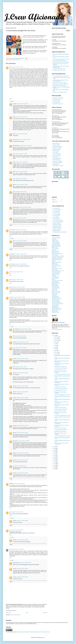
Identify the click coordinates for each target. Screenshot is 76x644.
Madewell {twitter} (56, 231)
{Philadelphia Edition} (57, 158)
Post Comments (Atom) (16, 615)
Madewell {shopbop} (57, 226)
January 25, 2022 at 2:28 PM (22, 373)
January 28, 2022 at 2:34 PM (22, 569)
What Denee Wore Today (57, 309)
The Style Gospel (55, 305)
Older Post (45, 613)
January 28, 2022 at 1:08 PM (21, 218)
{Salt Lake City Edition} (57, 161)
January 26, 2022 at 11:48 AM (23, 453)
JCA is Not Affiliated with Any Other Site (61, 76)
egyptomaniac (55, 263)
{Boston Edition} (56, 143)
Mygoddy (11, 484)
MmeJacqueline (16, 146)
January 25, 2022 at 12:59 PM (21, 154)
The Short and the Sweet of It (58, 304)
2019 (54, 450)
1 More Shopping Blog (56, 238)
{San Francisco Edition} (58, 163)
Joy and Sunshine (55, 278)
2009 (54, 467)
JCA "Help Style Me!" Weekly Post (60, 61)
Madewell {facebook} (57, 228)
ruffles (14, 117)
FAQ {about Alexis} (57, 101)
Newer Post (8, 613)
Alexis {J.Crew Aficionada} (59, 322)
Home (27, 613)
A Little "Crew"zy (55, 241)
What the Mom (55, 311)
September (57, 340)
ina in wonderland (55, 273)
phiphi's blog (54, 290)
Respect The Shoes (56, 293)
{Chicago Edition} (56, 145)
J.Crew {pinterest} (56, 216)
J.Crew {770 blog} (56, 213)
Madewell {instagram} (57, 229)
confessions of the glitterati (57, 257)
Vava (10, 549)
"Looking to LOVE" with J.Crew (59, 69)
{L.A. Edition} (56, 152)
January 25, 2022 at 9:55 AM (21, 241)
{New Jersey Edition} (57, 155)
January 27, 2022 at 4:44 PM (25, 563)
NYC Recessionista (56, 288)
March (56, 351)
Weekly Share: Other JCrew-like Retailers (61, 62)
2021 (54, 447)
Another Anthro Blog (56, 244)
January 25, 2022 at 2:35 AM (17, 67)
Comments (55, 202)
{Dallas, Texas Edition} (57, 148)
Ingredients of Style (56, 274)
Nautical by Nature (56, 287)
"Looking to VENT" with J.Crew (59, 70)
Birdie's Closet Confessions (57, 254)
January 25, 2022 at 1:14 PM (22, 359)
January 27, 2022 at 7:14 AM (20, 466)
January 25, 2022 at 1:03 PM (21, 348)
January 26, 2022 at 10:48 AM (23, 441)
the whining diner (55, 306)
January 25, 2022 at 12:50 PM (20, 336)
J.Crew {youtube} (56, 219)
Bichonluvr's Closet (56, 252)
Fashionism (54, 267)
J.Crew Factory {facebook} (58, 222)
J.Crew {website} (56, 208)
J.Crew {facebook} (57, 211)
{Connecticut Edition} (57, 146)
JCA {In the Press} (57, 102)
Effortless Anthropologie (57, 262)
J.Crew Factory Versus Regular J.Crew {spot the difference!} (61, 81)
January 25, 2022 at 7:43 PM (22, 185)
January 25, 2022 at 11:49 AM (19, 297)
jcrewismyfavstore (55, 277)
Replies (12, 101)
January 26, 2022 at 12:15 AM (23, 426)
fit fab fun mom (55, 270)
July (55, 344)
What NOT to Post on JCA (58, 104)
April (55, 349)
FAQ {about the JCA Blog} (58, 98)
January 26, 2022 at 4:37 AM (21, 192)
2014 (54, 459)
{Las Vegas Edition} (57, 154)
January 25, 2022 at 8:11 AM (22, 117)
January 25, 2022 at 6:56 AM (21, 264)
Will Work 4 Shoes (55, 312)
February (56, 352)
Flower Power (16, 140)
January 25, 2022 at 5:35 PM (22, 386)
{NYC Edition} (56, 157)
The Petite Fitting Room (56, 302)
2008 (54, 469)
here (55, 113)
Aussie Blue (54, 250)
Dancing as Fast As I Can (57, 258)
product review (12, 60)
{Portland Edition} (56, 160)
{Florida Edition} (56, 151)
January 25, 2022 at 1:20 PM (22, 162)
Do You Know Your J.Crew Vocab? (60, 83)
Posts (54, 200)
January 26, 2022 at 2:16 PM (22, 540)
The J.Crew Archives (56, 301)
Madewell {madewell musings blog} (60, 232)
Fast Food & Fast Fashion (57, 268)
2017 (54, 454)
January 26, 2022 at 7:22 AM (22, 433)
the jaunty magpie (55, 300)
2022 (54, 335)
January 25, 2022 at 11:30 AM (26, 146)
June (55, 345)
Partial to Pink (55, 289)
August (56, 342)
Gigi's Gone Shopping (56, 272)
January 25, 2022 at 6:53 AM (21, 254)
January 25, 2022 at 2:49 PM (21, 179)
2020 (54, 448)
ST (13, 336)
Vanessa (15, 386)
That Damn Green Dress (57, 299)
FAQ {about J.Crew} (57, 99)
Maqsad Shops (55, 284)
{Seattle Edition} (56, 164)
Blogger (43, 638)
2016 (54, 455)
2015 (54, 457)
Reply (10, 99)
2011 (54, 464)
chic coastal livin (55, 255)
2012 (54, 462)
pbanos (14, 185)
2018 (54, 452)
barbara (11, 287)
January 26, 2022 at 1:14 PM (22, 460)
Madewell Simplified (56, 283)
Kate (14, 241)
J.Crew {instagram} (57, 214)
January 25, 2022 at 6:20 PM (22, 398)
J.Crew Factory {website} (58, 220)
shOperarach (54, 295)
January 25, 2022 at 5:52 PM (22, 392)
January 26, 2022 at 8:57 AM (25, 207)
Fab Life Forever (55, 265)
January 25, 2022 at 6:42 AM (22, 104)
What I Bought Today (56, 310)
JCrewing (54, 276)
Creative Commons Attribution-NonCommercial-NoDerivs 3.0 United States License (34, 632)
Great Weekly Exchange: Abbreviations (61, 84)
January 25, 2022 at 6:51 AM (21, 230)
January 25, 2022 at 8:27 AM (25, 140)
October (56, 339)
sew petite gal (55, 294)
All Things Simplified (56, 243)
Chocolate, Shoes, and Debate (58, 256)
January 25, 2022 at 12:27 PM (26, 329)
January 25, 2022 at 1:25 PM (22, 172)
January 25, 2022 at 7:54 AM (17, 272)
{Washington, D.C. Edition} (58, 166)
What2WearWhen (55, 307)
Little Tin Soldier (55, 282)
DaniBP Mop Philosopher (57, 260)
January (56, 354)
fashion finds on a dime (56, 266)
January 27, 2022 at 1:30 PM (22, 521)
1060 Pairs (54, 239)
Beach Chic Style (55, 251)
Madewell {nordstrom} (57, 225)
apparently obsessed (56, 245)
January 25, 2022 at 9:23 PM (19, 484)
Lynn (10, 67)
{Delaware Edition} (57, 149)
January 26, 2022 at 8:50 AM (17, 512)
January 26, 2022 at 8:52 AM (17, 530)
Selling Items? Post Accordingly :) (59, 86)
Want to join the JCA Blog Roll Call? (60, 92)
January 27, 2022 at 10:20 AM (18, 549)
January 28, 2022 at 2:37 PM (22, 473)
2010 (54, 465)
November (56, 337)
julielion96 (15, 441)
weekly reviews (17, 60)
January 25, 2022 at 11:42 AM (19, 287)
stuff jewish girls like (56, 298)
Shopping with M (55, 296)
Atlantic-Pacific (55, 247)
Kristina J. (54, 279)
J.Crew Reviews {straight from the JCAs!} (61, 59)
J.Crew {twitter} (56, 217)
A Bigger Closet (55, 240)
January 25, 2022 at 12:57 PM (23, 342)
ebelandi (54, 261)
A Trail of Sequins (55, 249)
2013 (54, 460)
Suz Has (15, 104)
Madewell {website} (57, 223)
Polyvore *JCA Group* (56, 291)
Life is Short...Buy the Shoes (57, 281)
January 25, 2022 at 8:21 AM (17, 279)
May (55, 347)
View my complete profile (57, 330)
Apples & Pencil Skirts (56, 246)
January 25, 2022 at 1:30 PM (21, 367)
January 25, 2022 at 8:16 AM (22, 134)
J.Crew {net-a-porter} (57, 210)
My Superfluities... (55, 285)
